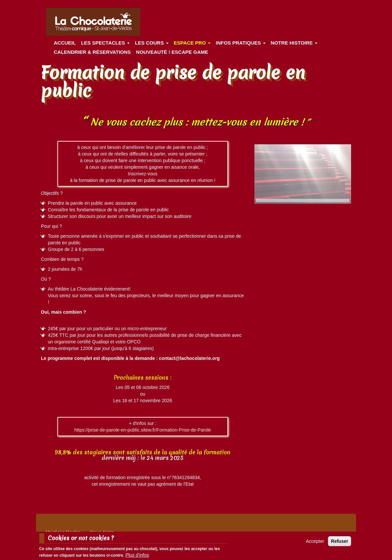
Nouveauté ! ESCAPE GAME (172, 52)
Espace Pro (192, 43)
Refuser (340, 543)
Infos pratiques (241, 43)
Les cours (152, 43)
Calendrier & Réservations (92, 52)
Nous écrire (102, 532)
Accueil (65, 43)
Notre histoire (294, 43)
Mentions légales (63, 532)
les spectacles (105, 43)
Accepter (315, 543)
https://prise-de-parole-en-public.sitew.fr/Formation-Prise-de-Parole (143, 430)
